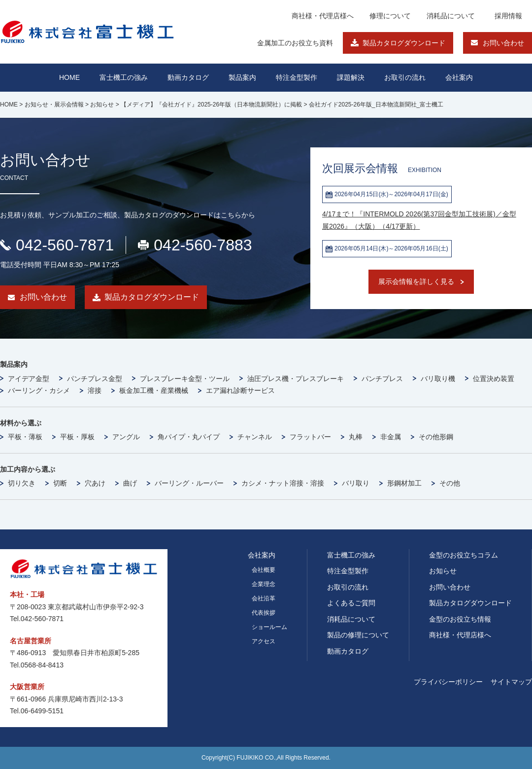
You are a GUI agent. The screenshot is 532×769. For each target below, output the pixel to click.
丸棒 (356, 437)
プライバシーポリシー (448, 682)
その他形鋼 (436, 437)
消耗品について (451, 16)
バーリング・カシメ (39, 390)
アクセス (264, 641)
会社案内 (459, 77)
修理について (390, 16)
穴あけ (95, 483)
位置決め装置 (494, 379)
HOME (69, 77)
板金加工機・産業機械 (154, 390)
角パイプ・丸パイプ (189, 437)
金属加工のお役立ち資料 (295, 43)
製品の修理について (358, 635)
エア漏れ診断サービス (240, 390)
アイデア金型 (29, 379)
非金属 (391, 437)
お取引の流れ (348, 587)
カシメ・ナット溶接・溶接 (283, 483)
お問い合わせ (503, 43)
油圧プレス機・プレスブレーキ (296, 379)
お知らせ (443, 571)
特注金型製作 (348, 571)
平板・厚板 (77, 437)
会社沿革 (264, 598)
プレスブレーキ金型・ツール (185, 379)
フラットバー (310, 437)
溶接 (95, 390)
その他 (450, 483)
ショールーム (269, 627)
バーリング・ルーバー (189, 483)
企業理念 (264, 584)
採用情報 (508, 16)
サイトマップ (511, 682)
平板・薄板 (25, 437)
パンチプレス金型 (95, 379)
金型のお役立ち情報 (460, 619)
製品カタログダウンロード (404, 43)
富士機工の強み (351, 555)
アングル (126, 437)
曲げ (130, 483)
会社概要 (264, 570)
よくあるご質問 (351, 603)
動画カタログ (188, 77)
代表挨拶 (264, 613)
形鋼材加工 (404, 483)
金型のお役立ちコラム (464, 555)
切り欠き (22, 483)
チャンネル (255, 437)
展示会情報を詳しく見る (416, 281)
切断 (60, 483)
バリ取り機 (438, 379)
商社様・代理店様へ (323, 16)
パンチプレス (382, 379)
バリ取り (356, 483)
